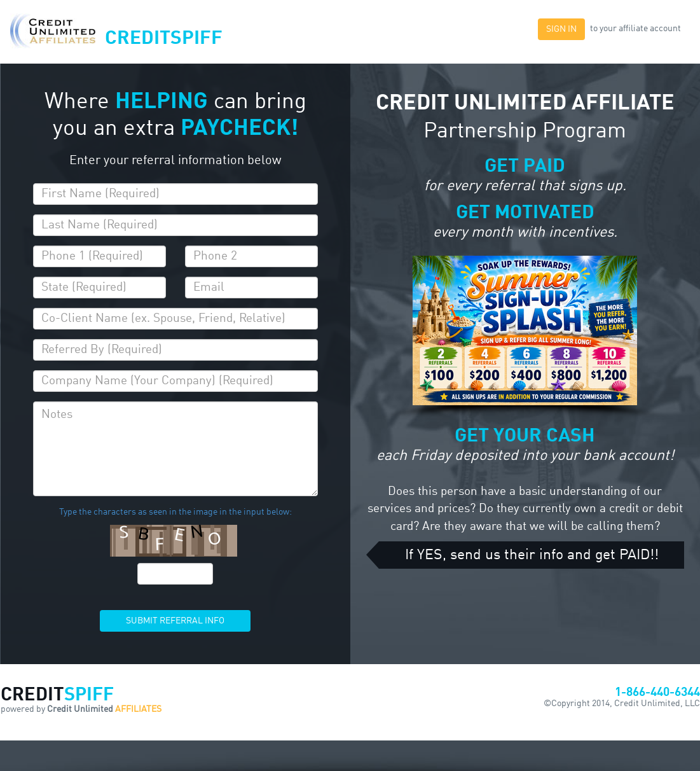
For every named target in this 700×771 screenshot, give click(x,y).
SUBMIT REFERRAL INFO (175, 621)
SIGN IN (561, 29)
